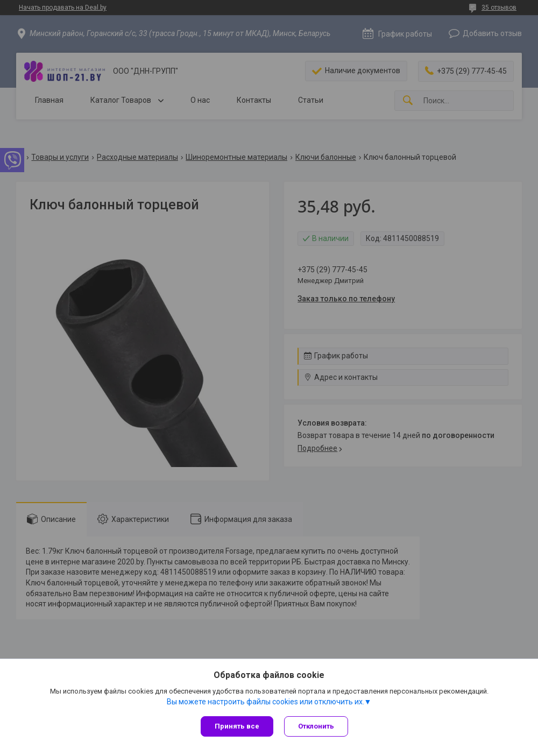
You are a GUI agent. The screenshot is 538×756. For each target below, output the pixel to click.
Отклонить (316, 726)
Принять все (237, 726)
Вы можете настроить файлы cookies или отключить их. (266, 702)
